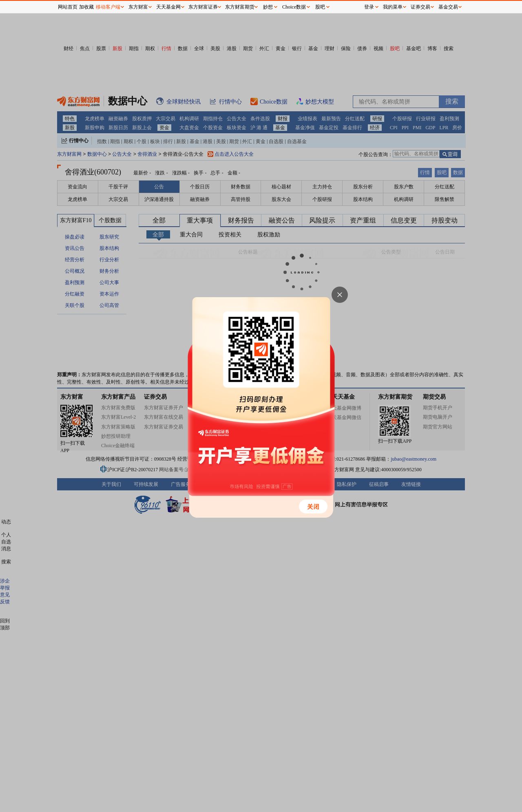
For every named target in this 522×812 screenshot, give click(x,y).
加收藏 (86, 7)
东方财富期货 (240, 7)
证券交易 (420, 7)
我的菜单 (393, 7)
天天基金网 (168, 7)
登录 (369, 7)
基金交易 (448, 7)
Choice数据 (294, 7)
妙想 (268, 7)
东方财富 (138, 7)
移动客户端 (108, 7)
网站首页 (68, 7)
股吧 (320, 7)
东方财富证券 (203, 7)
